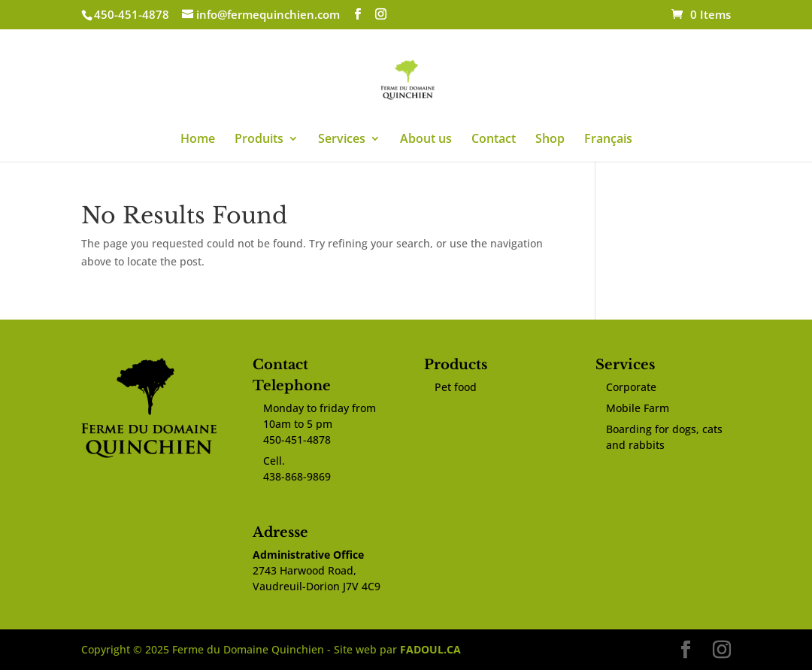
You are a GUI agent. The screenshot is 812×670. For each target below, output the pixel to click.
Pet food (456, 387)
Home (198, 140)
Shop (550, 140)
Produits (259, 140)
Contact (494, 140)
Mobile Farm (638, 408)
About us (426, 140)
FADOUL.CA (430, 649)
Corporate (631, 387)
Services (342, 140)
